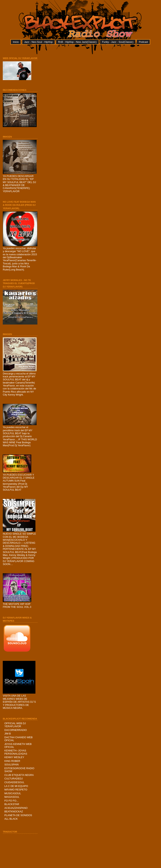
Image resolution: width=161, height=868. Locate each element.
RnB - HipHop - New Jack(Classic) (77, 42)
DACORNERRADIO (16, 730)
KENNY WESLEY (14, 757)
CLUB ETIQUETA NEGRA (19, 775)
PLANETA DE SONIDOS (18, 815)
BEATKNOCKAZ (14, 811)
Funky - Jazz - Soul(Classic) (118, 42)
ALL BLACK (11, 819)
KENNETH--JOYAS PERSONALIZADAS (16, 752)
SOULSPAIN (11, 765)
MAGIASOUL (12, 797)
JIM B (8, 734)
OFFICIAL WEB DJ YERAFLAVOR (15, 725)
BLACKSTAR (12, 804)
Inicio (16, 42)
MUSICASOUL (13, 793)
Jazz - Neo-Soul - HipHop (38, 42)
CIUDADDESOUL (14, 782)
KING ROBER (12, 761)
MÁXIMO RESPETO (16, 790)
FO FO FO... (11, 801)
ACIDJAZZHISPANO (16, 808)
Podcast (143, 42)
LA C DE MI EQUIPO (16, 786)
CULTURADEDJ (13, 779)
